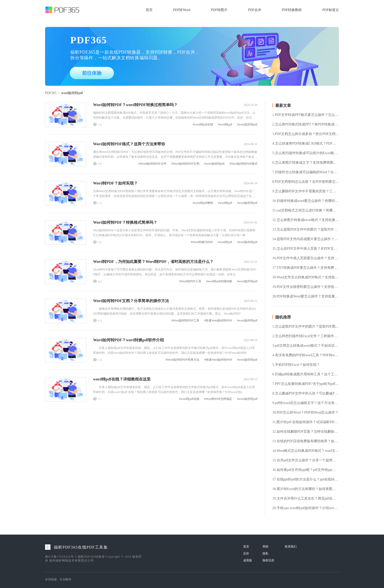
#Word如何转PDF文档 (185, 164)
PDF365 (51, 93)
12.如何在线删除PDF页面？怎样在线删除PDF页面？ (306, 432)
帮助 (265, 547)
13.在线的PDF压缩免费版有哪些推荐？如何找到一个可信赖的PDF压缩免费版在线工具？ (306, 441)
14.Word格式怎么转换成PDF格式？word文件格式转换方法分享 (306, 451)
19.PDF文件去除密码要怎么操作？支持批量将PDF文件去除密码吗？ (306, 287)
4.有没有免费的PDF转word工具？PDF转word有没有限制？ (306, 355)
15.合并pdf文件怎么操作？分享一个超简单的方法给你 (306, 460)
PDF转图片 (219, 10)
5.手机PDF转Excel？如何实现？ (296, 365)
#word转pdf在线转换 (219, 281)
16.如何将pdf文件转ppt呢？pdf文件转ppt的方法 (306, 470)
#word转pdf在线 (203, 125)
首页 (149, 10)
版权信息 (268, 560)
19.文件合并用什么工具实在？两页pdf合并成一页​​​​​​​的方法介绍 (306, 499)
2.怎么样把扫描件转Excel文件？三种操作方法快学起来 (306, 336)
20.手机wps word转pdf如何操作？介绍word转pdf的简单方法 (306, 508)
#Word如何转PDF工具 (185, 321)
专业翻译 (65, 579)
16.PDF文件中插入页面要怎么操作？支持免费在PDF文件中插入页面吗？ (306, 258)
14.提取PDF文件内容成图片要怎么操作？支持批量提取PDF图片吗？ (306, 239)
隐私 (265, 553)
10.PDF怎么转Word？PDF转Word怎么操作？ (305, 413)
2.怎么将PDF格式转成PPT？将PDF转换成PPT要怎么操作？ (306, 124)
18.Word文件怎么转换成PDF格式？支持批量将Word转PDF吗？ (306, 277)
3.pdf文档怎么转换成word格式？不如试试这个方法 (306, 346)
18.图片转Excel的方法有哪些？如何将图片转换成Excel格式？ (306, 489)
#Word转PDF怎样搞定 (218, 399)
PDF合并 (255, 10)
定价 (246, 553)
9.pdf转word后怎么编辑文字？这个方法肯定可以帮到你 (306, 403)
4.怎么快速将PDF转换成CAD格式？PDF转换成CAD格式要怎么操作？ (306, 144)
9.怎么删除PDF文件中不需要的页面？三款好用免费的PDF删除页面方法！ (306, 191)
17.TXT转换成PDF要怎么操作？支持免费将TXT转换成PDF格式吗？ (306, 268)
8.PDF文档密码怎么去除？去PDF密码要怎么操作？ (306, 182)
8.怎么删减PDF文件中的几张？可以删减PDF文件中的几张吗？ (306, 393)
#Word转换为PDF (202, 242)
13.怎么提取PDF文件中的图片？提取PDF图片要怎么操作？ (306, 230)
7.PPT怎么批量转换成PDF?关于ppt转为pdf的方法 (306, 384)
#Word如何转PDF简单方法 (182, 360)
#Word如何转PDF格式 (243, 164)
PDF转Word (182, 10)
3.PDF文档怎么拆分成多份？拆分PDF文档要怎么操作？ (306, 134)
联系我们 (291, 547)
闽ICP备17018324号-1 (61, 557)
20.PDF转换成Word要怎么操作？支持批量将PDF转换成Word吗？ (306, 296)
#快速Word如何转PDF (218, 321)
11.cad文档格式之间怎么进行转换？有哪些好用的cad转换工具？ (306, 210)
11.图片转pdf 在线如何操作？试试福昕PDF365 (306, 422)
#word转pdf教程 (203, 203)
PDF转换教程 (292, 10)
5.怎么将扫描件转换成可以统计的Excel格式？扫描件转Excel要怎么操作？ (306, 153)
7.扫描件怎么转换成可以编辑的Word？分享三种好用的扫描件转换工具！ (306, 172)
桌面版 (248, 560)
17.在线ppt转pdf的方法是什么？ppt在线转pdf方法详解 (306, 479)
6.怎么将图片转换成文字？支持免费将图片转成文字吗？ (306, 163)
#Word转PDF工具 (190, 281)
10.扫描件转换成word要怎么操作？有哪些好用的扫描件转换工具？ (306, 201)
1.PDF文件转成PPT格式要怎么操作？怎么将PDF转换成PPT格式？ (306, 115)
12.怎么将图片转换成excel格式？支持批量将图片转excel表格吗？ (306, 220)
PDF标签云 (331, 10)
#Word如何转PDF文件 (152, 164)
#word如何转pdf (247, 125)
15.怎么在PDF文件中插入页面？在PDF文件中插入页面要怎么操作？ (306, 249)
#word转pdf (225, 125)
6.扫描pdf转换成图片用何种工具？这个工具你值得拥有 (306, 374)
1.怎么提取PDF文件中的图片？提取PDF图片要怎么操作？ (306, 327)
